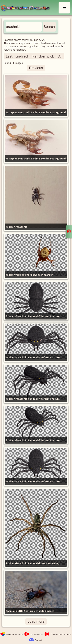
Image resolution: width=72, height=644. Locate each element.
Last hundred (17, 56)
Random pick (43, 56)
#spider (10, 227)
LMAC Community (14, 634)
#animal (36, 112)
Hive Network (37, 634)
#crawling (53, 563)
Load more (36, 621)
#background (58, 112)
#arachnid (24, 112)
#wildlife (39, 611)
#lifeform (44, 316)
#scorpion (12, 112)
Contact (38, 640)
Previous (36, 68)
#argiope (21, 275)
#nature (55, 316)
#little (20, 611)
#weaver (38, 275)
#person (11, 611)
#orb (29, 275)
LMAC (27, 8)
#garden (48, 275)
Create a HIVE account (61, 634)
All (60, 56)
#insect (43, 563)
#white (45, 112)
